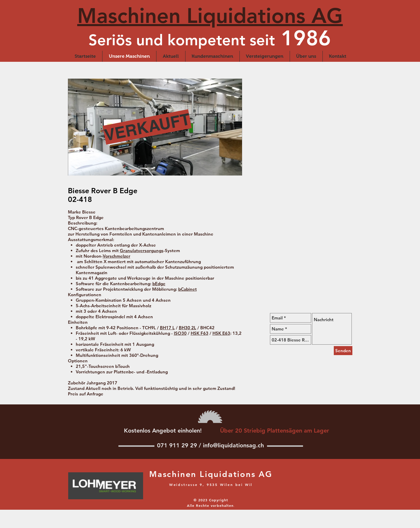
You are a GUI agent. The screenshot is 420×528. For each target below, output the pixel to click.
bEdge (159, 284)
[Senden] (343, 351)
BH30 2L (188, 328)
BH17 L (167, 328)
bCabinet (188, 289)
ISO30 (180, 333)
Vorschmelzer (117, 256)
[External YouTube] (295, 262)
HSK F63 (200, 333)
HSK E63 (221, 333)
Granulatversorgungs (142, 251)
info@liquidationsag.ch (233, 445)
